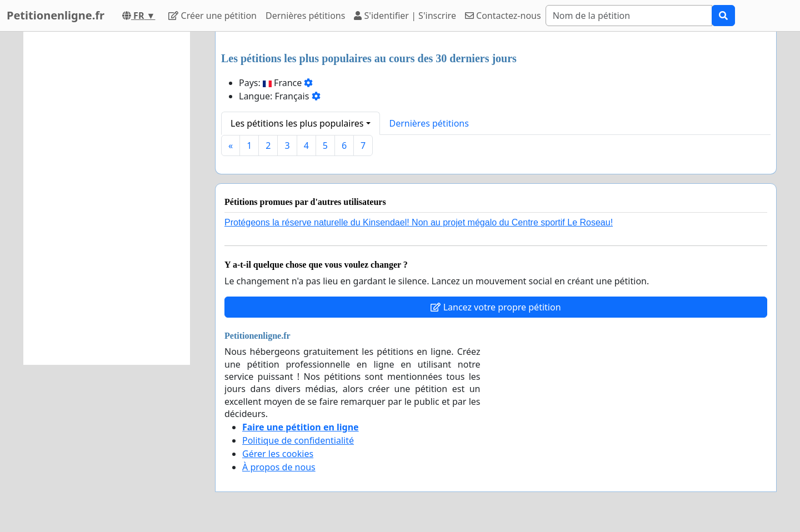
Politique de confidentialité (298, 440)
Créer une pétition (212, 16)
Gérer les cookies (278, 454)
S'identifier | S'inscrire (405, 16)
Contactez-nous (503, 16)
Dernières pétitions (305, 16)
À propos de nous (279, 467)
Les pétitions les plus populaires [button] (297, 123)
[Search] (629, 16)
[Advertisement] (107, 198)
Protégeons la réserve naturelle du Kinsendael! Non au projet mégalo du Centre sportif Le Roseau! (419, 222)
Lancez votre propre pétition (496, 307)
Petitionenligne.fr (56, 15)
